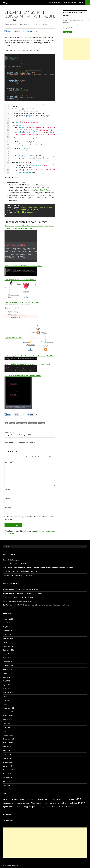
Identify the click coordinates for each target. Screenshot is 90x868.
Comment (9, 462)
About (81, 3)
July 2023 (6, 654)
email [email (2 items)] (67, 800)
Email (7, 499)
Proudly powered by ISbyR (11, 865)
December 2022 (9, 662)
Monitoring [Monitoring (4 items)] (64, 803)
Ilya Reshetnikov (27, 24)
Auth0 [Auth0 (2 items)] (8, 800)
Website (8, 508)
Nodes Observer (55, 3)
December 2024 (9, 631)
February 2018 (8, 758)
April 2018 (7, 751)
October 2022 (8, 665)
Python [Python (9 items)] (82, 803)
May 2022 (6, 681)
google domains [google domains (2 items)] (12, 803)
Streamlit (39, 37)
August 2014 (8, 781)
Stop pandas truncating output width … (30, 433)
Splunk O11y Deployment (12, 560)
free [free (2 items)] (75, 800)
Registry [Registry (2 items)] (14, 807)
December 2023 (9, 646)
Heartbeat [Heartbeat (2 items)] (19, 803)
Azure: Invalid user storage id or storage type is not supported (27, 364)
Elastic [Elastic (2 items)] (63, 800)
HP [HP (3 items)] (31, 803)
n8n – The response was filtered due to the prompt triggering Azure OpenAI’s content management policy (39, 568)
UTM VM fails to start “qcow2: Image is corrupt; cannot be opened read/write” (43, 605)
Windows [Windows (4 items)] (69, 807)
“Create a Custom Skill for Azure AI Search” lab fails (23, 266)
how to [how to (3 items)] (27, 803)
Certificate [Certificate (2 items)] (50, 800)
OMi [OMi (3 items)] (73, 803)
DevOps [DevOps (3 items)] (56, 800)
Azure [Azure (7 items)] (13, 799)
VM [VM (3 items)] (64, 807)
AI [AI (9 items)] (4, 799)
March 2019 (7, 731)
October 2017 (8, 762)
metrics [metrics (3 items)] (57, 803)
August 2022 (8, 669)
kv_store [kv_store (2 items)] (46, 803)
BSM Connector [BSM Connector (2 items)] (34, 800)
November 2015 (9, 770)
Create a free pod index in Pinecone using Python (22, 302)
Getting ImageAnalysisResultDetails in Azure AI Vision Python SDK (29, 356)
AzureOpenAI (22, 423)
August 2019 (8, 720)
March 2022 (7, 689)
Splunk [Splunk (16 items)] (35, 806)
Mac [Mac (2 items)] (53, 803)
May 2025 (6, 627)
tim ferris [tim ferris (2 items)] (57, 807)
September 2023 (9, 650)
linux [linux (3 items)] (50, 803)
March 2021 (7, 704)
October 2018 (8, 743)
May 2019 (6, 727)
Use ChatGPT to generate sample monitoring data (23, 376)
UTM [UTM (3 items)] (61, 807)
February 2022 (8, 692)
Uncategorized (8, 820)
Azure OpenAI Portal (43, 190)
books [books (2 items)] (28, 800)
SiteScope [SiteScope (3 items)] (20, 807)
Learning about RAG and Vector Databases (20, 280)
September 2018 (9, 747)
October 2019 (8, 716)
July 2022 (6, 673)
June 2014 (7, 785)
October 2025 (8, 619)
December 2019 (9, 712)
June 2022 (7, 677)
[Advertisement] (77, 49)
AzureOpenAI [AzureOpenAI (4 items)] (21, 799)
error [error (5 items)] (71, 799)
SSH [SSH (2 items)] (41, 807)
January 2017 (8, 766)
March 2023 (7, 658)
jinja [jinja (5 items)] (42, 803)
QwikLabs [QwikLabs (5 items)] (7, 807)
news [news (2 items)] (70, 803)
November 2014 (9, 778)
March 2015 (7, 774)
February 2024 (8, 638)
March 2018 (7, 754)
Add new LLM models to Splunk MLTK (16, 564)
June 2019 (7, 723)
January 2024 (8, 642)
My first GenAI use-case (13, 338)
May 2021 (6, 700)
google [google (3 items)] (5, 803)
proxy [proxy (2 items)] (76, 803)
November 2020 (9, 708)
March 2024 (7, 634)
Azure (13, 423)
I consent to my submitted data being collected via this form (75, 27)
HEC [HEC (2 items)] (24, 803)
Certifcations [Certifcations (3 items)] (43, 800)
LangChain (32, 40)
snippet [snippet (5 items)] (27, 807)
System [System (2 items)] (45, 807)
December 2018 (9, 739)
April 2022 (7, 685)
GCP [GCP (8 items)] (79, 799)
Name (7, 490)
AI (7, 423)
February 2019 (8, 735)
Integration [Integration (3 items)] (36, 803)
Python (42, 423)
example (28, 37)
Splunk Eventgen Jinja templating (28, 589)
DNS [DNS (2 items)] (60, 800)
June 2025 (7, 623)
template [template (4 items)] (50, 807)
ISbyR (6, 3)
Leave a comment (41, 24)
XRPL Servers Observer (69, 3)
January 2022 (8, 696)
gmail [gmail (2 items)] (83, 800)
